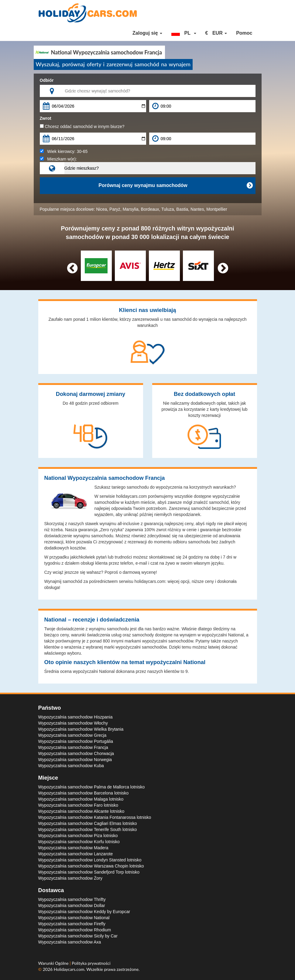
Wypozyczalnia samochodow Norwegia (75, 760)
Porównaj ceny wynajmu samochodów (175, 185)
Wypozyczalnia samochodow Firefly (72, 924)
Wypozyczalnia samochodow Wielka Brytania (81, 729)
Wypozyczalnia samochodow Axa (70, 942)
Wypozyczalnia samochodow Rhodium (75, 930)
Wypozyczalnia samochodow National (74, 918)
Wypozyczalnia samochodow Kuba (71, 766)
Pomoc (244, 33)
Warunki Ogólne (54, 963)
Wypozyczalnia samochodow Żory (70, 878)
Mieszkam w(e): (58, 159)
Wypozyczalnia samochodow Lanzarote (76, 854)
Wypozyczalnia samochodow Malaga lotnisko (81, 799)
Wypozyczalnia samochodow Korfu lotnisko (79, 842)
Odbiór (47, 80)
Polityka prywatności (91, 963)
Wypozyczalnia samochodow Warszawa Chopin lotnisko (91, 866)
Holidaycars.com (69, 969)
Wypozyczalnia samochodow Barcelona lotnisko (84, 793)
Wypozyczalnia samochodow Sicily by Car (78, 936)
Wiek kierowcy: (64, 151)
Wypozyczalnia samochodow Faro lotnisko (78, 805)
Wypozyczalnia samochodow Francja (73, 747)
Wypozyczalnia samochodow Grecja (72, 735)
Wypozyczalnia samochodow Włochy (73, 723)
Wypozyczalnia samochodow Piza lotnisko (78, 836)
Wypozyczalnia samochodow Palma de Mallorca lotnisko (92, 787)
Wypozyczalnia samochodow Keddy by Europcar (84, 912)
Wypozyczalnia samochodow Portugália (76, 741)
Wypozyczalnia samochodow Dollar (72, 906)
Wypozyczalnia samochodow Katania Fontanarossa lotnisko (95, 817)
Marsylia (131, 209)
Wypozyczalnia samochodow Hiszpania (75, 717)
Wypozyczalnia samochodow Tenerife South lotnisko (88, 829)
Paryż (115, 209)
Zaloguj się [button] (147, 33)
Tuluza (168, 209)
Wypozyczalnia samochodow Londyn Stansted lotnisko (90, 860)
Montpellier (217, 209)
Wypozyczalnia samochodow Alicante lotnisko (81, 811)
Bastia (182, 209)
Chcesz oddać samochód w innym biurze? (82, 126)
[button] (184, 33)
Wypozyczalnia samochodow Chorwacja (76, 753)
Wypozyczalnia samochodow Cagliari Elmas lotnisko (88, 823)
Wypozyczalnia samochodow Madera (73, 848)
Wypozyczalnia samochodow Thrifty (72, 899)
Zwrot (46, 118)
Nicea (102, 209)
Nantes (197, 209)
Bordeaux (150, 209)
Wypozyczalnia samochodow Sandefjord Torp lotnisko (89, 872)
